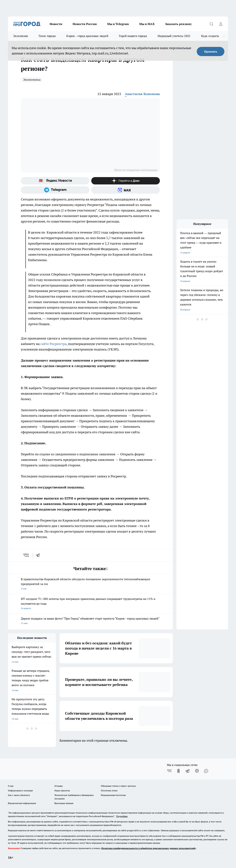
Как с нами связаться (19, 795)
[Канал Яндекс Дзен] (126, 181)
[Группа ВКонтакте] (169, 771)
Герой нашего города (133, 36)
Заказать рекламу (178, 24)
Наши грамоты (62, 790)
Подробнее (122, 816)
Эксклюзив (21, 36)
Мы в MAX (147, 24)
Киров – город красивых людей (87, 36)
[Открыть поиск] (211, 24)
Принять (211, 51)
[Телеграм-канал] (55, 190)
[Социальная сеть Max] (126, 190)
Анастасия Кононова (142, 94)
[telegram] (39, 555)
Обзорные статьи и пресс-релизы (118, 786)
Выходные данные (64, 803)
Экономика (32, 80)
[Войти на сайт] (221, 24)
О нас (11, 786)
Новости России (85, 24)
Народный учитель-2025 (174, 36)
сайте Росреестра (53, 344)
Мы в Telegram (118, 24)
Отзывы (59, 786)
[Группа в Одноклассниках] (178, 771)
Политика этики (109, 790)
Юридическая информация (22, 803)
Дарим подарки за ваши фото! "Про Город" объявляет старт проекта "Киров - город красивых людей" (90, 621)
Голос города (47, 36)
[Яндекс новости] (55, 181)
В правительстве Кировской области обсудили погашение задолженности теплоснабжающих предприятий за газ (90, 584)
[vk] (26, 555)
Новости (56, 24)
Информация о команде (20, 790)
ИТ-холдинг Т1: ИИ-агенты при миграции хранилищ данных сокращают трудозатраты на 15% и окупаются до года (90, 604)
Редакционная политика (113, 795)
